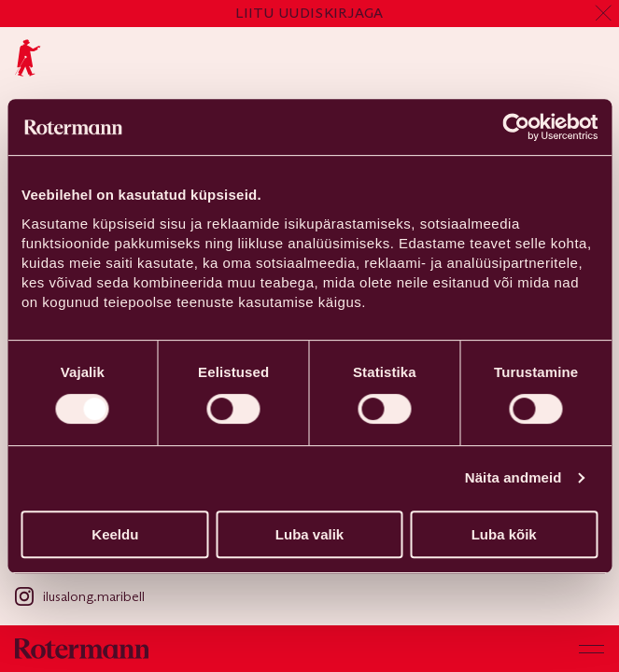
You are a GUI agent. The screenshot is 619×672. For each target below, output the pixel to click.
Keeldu (115, 534)
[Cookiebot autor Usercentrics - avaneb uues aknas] (516, 127)
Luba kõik (504, 534)
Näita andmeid (513, 477)
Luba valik (309, 534)
